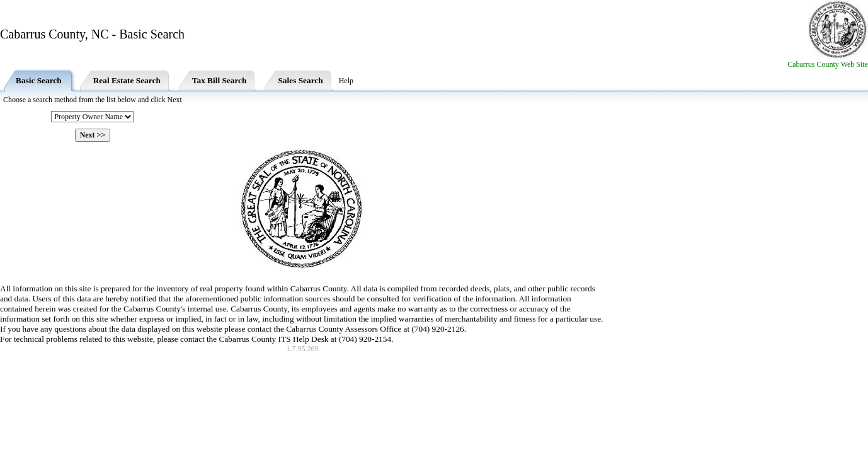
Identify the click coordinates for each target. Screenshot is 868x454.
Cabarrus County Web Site (828, 64)
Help (346, 81)
